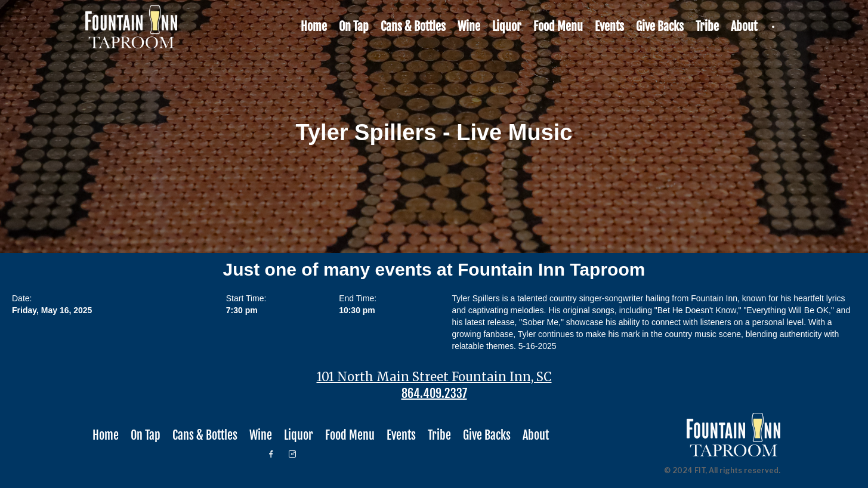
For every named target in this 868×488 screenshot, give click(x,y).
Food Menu (558, 27)
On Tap (354, 27)
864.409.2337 (434, 394)
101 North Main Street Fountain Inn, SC (434, 377)
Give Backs (660, 27)
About (744, 27)
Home (314, 27)
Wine (469, 27)
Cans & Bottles (413, 27)
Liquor (507, 27)
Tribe (707, 27)
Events (609, 27)
